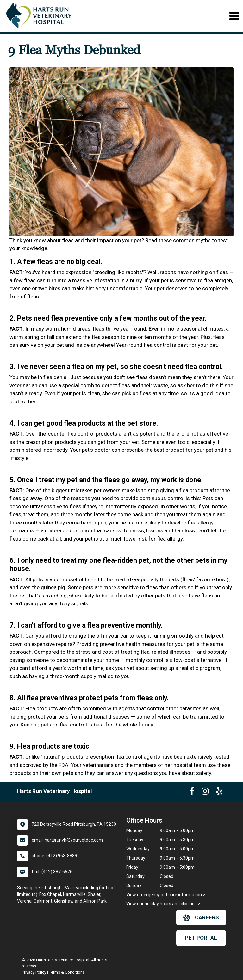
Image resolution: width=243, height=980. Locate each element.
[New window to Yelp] (219, 793)
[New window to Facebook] (192, 793)
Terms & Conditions (67, 972)
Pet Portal (201, 938)
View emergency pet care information (164, 895)
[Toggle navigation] (234, 16)
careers (201, 918)
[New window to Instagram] (205, 793)
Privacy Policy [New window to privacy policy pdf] (34, 972)
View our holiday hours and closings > (163, 904)
